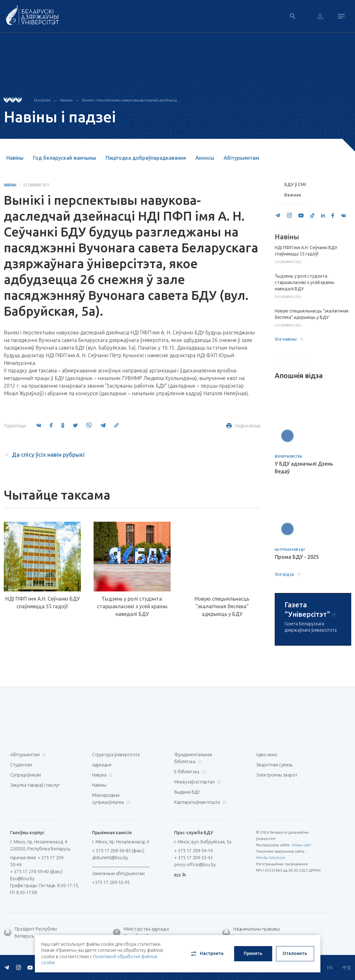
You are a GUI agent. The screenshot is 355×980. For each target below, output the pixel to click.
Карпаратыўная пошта (199, 802)
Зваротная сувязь (274, 765)
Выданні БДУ (187, 792)
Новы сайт (302, 845)
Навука (102, 775)
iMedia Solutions (271, 857)
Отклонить (295, 953)
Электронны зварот (277, 775)
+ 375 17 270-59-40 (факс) (36, 872)
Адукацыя (102, 765)
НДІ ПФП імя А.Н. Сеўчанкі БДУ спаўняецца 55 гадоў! (43, 603)
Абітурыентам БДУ (290, 550)
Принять (253, 953)
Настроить (207, 954)
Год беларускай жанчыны (65, 158)
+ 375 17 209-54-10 (194, 851)
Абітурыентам (241, 158)
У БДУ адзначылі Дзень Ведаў (304, 467)
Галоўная (42, 100)
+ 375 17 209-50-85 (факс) (118, 851)
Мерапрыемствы (289, 457)
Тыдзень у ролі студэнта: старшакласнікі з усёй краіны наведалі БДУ (132, 606)
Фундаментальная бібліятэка (193, 758)
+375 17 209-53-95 (111, 882)
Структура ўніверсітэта (116, 755)
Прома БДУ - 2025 (297, 557)
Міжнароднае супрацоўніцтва (111, 799)
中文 (347, 968)
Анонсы (205, 158)
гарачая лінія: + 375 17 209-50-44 (37, 861)
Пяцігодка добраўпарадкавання (146, 158)
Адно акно (267, 755)
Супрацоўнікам (26, 775)
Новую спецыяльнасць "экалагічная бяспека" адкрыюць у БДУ (222, 606)
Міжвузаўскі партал (197, 782)
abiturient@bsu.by (110, 858)
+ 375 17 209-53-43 (194, 858)
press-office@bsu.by (195, 865)
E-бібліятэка (189, 772)
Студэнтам (21, 765)
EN (330, 968)
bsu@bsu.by (22, 879)
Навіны (66, 100)
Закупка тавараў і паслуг (35, 785)
